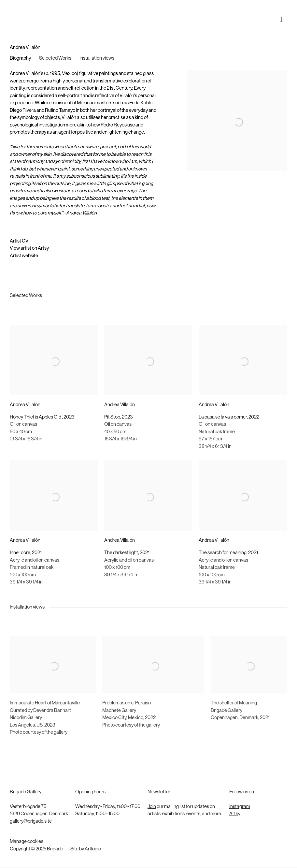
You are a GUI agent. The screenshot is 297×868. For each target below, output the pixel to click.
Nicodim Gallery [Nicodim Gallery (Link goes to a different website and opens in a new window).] (26, 730)
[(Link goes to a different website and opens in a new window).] (53, 752)
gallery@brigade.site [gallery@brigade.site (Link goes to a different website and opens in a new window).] (31, 822)
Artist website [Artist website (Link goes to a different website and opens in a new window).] (24, 256)
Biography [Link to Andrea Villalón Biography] (20, 59)
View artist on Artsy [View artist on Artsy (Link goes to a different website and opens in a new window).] (29, 249)
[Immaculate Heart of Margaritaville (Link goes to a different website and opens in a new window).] (45, 716)
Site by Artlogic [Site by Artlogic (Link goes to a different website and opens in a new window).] (86, 849)
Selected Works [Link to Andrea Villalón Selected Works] (55, 59)
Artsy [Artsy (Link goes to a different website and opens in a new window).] (235, 814)
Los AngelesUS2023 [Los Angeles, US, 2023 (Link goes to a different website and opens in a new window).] (33, 737)
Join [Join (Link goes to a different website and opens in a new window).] (152, 807)
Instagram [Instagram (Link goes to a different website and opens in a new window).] (240, 807)
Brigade (20, 14)
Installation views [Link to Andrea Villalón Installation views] (97, 59)
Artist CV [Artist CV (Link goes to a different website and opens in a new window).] (19, 241)
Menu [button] (282, 14)
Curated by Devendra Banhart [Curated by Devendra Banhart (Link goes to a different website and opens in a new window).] (40, 723)
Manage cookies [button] (27, 842)
